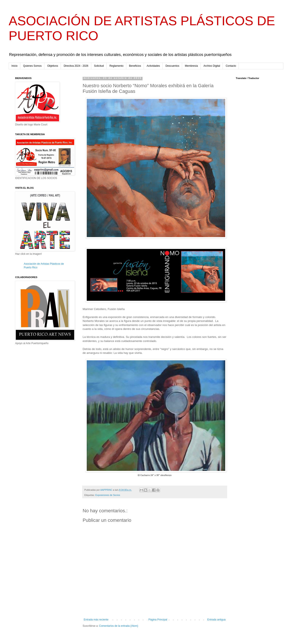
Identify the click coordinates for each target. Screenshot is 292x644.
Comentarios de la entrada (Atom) (119, 626)
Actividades (153, 66)
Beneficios (135, 66)
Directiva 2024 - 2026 (76, 66)
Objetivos (53, 66)
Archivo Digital (212, 66)
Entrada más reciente (96, 620)
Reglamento (116, 66)
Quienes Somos (32, 66)
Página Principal (158, 620)
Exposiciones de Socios (108, 495)
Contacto (231, 66)
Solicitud (99, 66)
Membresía (191, 66)
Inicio (14, 66)
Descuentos (172, 66)
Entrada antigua (216, 620)
